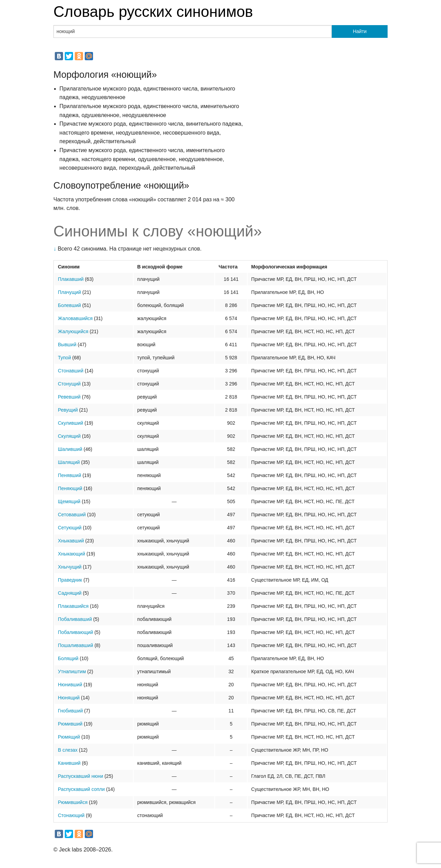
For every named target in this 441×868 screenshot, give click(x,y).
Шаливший (70, 449)
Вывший (67, 345)
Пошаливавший (75, 645)
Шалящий (69, 462)
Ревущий (68, 410)
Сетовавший (72, 515)
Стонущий (69, 384)
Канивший (69, 763)
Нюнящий (69, 698)
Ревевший (69, 397)
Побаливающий (75, 632)
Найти (360, 31)
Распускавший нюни (80, 776)
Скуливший (70, 423)
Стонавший (71, 371)
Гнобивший (70, 711)
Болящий (68, 658)
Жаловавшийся (75, 318)
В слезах (68, 750)
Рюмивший (70, 724)
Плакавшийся (73, 606)
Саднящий (70, 593)
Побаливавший (75, 619)
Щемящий (69, 501)
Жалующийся (73, 331)
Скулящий (69, 436)
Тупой (64, 358)
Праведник (70, 580)
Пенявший (69, 475)
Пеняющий (70, 488)
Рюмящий (69, 737)
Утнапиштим (72, 671)
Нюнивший (70, 685)
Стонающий (71, 815)
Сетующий (70, 528)
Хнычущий (70, 567)
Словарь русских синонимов (153, 12)
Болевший (69, 305)
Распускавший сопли (81, 789)
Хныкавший (71, 541)
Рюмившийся (73, 802)
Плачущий (69, 292)
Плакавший (71, 279)
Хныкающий (71, 554)
